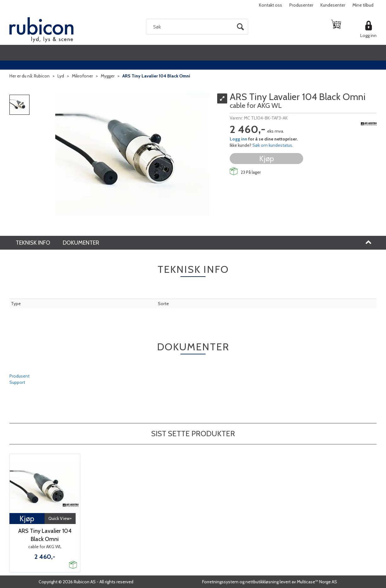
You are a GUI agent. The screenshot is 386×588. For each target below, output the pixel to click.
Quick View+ (60, 518)
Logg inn (368, 35)
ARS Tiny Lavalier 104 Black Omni (156, 76)
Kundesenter (333, 5)
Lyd (61, 76)
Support (17, 382)
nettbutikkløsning (262, 582)
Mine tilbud (363, 5)
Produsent (19, 376)
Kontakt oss (271, 5)
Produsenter (301, 5)
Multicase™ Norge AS (317, 582)
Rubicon (42, 76)
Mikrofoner (82, 76)
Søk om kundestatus (272, 145)
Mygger (108, 76)
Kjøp (267, 159)
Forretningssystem (220, 582)
